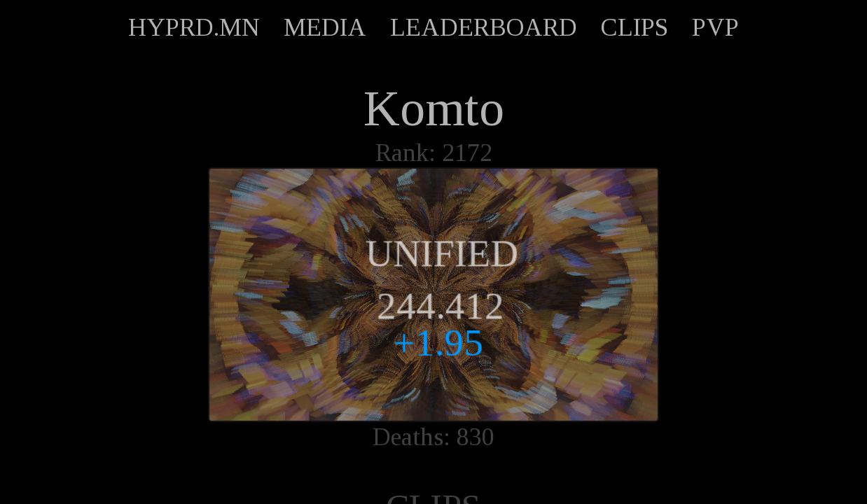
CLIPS (634, 27)
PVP (715, 27)
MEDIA (325, 27)
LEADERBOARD (484, 27)
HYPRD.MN (194, 27)
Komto (434, 108)
